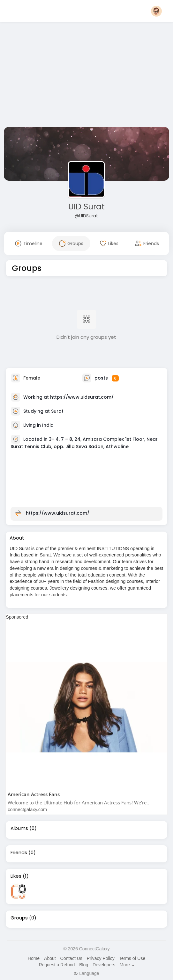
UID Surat (86, 207)
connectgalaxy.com (27, 809)
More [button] (127, 965)
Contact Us (71, 958)
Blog (84, 965)
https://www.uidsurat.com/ (82, 397)
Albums (19, 828)
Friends (19, 853)
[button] (156, 11)
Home (34, 958)
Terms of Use (132, 958)
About (50, 958)
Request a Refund (57, 965)
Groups (19, 918)
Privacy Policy (101, 958)
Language (86, 973)
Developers (104, 965)
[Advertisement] (86, 76)
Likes (16, 876)
